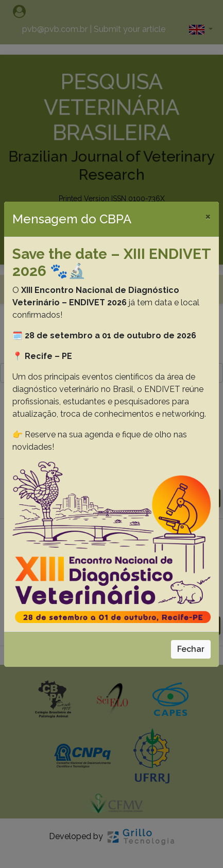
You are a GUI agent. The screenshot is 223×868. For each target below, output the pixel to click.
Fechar (191, 649)
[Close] (208, 216)
